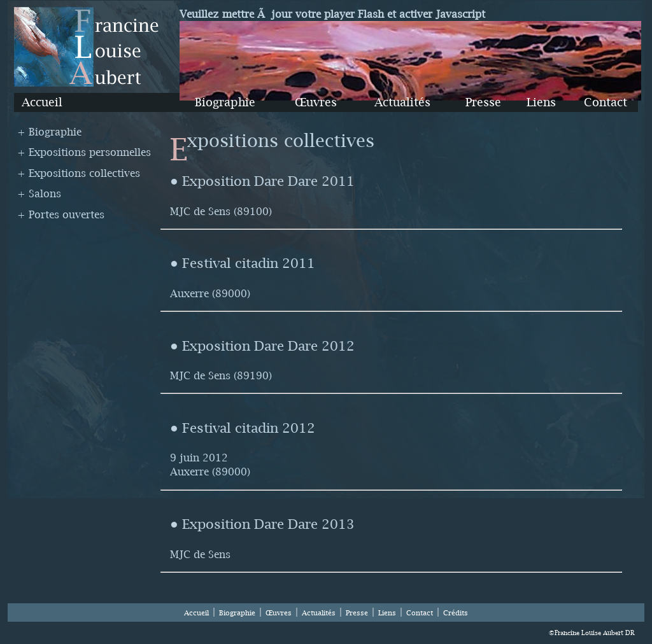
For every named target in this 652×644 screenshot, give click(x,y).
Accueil (42, 102)
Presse (483, 102)
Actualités (402, 102)
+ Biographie (49, 132)
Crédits (456, 613)
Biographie (225, 102)
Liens (541, 102)
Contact (606, 102)
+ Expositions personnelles (84, 152)
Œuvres (316, 102)
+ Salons (39, 193)
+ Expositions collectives (79, 173)
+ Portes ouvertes (61, 214)
